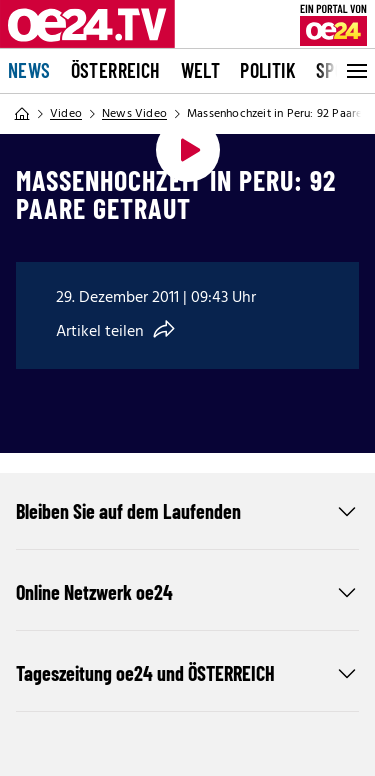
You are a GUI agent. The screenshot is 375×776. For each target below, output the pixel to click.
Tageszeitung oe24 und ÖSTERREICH (187, 673)
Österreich (116, 70)
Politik (268, 70)
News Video (134, 114)
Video (66, 114)
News (29, 70)
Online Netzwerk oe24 (187, 592)
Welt (201, 70)
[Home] (22, 114)
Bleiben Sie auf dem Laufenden (187, 511)
